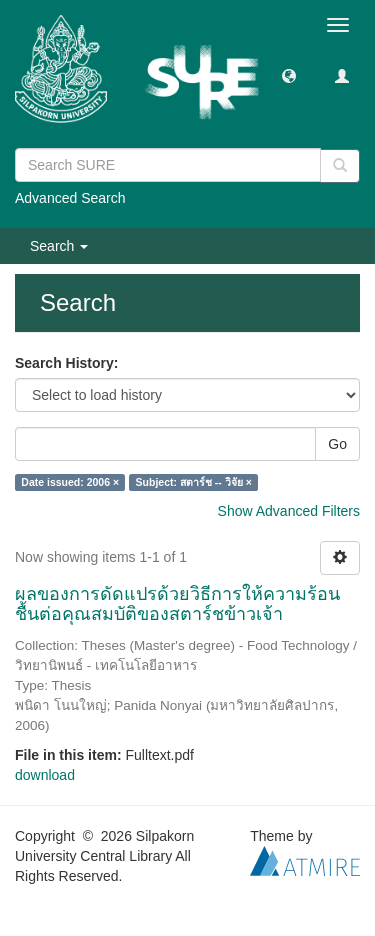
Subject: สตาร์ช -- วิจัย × (194, 482)
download (45, 775)
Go (337, 444)
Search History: (66, 363)
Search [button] (59, 246)
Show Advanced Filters (289, 511)
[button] (289, 75)
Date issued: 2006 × (70, 482)
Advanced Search (70, 198)
